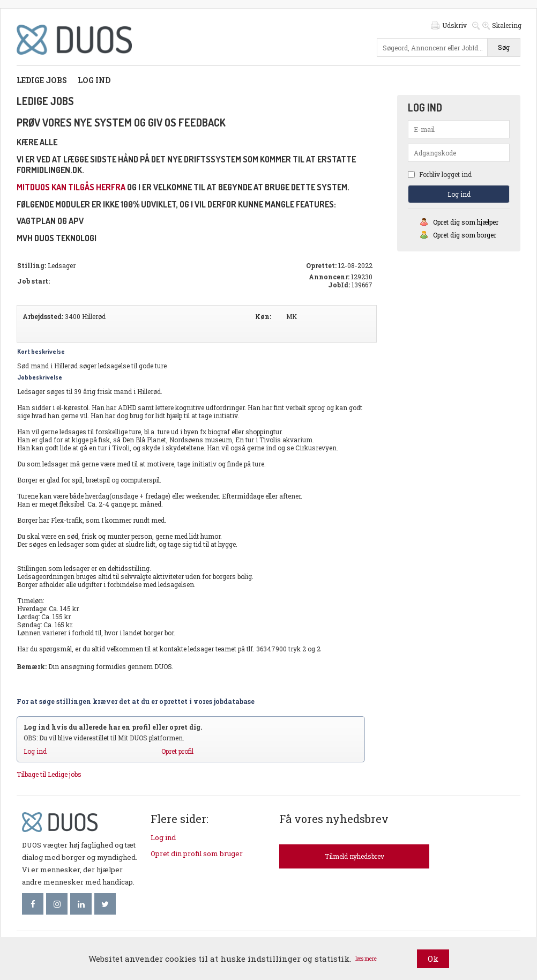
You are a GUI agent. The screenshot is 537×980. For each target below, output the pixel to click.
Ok (433, 959)
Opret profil (177, 751)
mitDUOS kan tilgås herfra (71, 187)
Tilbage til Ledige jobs (49, 774)
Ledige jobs (42, 80)
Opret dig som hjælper (466, 222)
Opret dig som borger (465, 235)
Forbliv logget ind (440, 174)
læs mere (366, 959)
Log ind (94, 80)
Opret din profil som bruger (197, 853)
